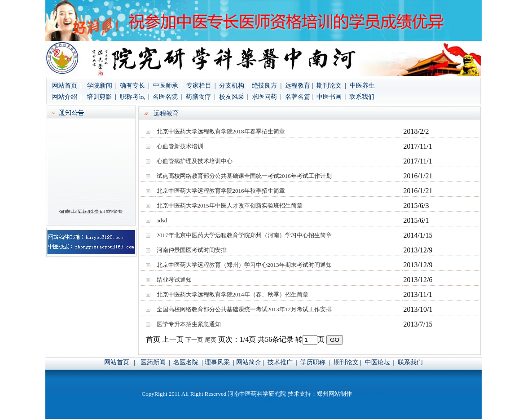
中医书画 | (330, 97)
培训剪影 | (102, 97)
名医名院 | (167, 97)
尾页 (211, 340)
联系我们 (362, 97)
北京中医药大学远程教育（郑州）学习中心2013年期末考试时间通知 (244, 265)
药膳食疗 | (201, 97)
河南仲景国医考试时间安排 (192, 250)
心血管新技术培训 (180, 146)
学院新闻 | (103, 86)
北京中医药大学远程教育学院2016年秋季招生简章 (221, 191)
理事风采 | (220, 362)
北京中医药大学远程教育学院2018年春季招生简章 (221, 131)
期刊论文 (346, 362)
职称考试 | (135, 97)
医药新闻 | (156, 362)
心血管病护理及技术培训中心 (195, 161)
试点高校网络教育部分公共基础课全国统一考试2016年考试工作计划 (244, 176)
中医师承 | (168, 86)
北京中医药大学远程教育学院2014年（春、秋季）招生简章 (233, 294)
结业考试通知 (174, 280)
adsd (162, 220)
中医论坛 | (380, 362)
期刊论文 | (331, 86)
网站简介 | (251, 362)
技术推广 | (283, 362)
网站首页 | (67, 86)
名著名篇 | (299, 97)
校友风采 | (235, 97)
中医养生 (362, 86)
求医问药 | (267, 97)
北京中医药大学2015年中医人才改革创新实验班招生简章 (230, 206)
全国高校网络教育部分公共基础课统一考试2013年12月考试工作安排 (244, 309)
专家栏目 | (202, 86)
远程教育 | (299, 86)
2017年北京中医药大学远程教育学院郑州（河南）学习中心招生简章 (244, 235)
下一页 (194, 340)
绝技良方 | (267, 86)
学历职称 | (315, 362)
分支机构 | (235, 86)
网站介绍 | (68, 97)
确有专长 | (135, 86)
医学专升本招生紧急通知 (189, 324)
